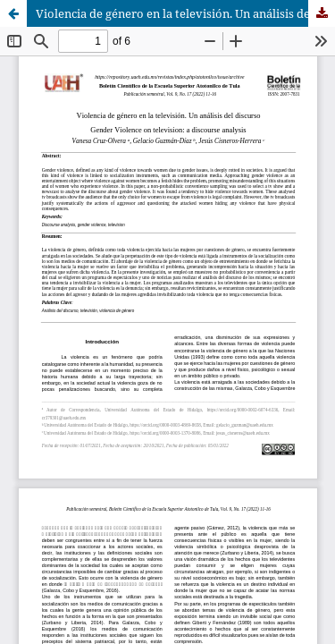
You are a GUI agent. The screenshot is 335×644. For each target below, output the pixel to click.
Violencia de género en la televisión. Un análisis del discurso (185, 13)
